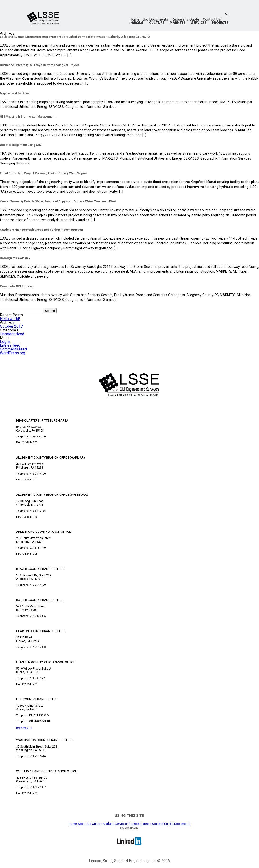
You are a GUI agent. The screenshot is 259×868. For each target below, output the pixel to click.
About (138, 22)
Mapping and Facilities (15, 93)
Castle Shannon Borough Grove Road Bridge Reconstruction (41, 230)
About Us (84, 824)
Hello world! (10, 319)
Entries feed (10, 345)
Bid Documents (155, 19)
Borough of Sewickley (15, 258)
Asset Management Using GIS (20, 145)
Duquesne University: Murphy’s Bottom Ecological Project (39, 65)
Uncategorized (12, 334)
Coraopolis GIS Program (17, 286)
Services (199, 22)
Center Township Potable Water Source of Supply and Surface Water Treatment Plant (58, 201)
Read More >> (24, 728)
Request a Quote (185, 19)
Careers (146, 824)
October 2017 (11, 326)
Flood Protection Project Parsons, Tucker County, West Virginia (44, 173)
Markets (178, 22)
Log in (5, 342)
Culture (157, 22)
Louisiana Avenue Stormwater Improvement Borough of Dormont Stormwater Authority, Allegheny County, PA (75, 37)
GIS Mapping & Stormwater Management (28, 117)
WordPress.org (13, 353)
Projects (220, 22)
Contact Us (212, 19)
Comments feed (13, 349)
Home (134, 19)
